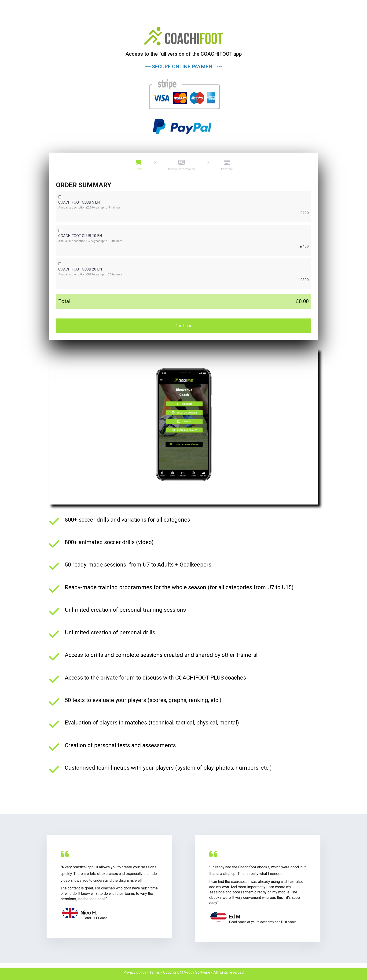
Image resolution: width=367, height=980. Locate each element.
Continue (183, 326)
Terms (155, 972)
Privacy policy (135, 972)
